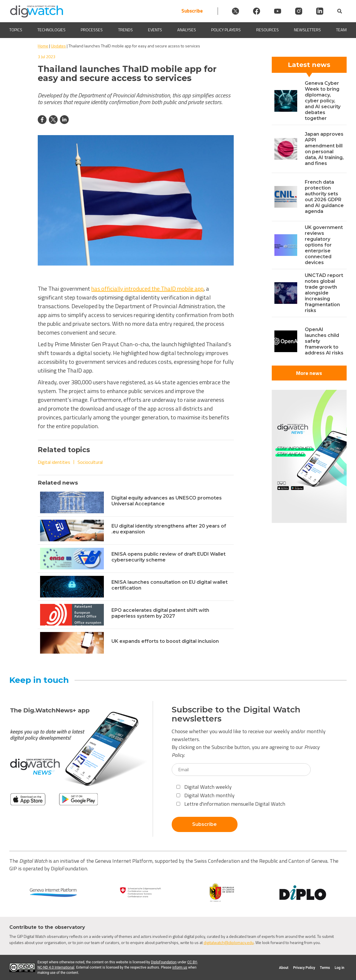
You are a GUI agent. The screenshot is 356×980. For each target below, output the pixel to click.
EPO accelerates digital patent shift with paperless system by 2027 (160, 613)
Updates (58, 46)
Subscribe (192, 11)
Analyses (187, 30)
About (284, 968)
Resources (268, 30)
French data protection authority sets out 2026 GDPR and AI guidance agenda (324, 197)
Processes (92, 30)
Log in (339, 968)
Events (155, 30)
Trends (125, 30)
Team (341, 30)
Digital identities (54, 462)
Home (43, 46)
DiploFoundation (164, 962)
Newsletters (307, 30)
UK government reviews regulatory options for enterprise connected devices (324, 245)
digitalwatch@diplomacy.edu (229, 942)
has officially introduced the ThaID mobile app (147, 289)
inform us (180, 967)
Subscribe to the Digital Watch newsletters (236, 714)
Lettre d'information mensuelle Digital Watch (231, 804)
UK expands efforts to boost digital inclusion (165, 641)
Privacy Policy (304, 968)
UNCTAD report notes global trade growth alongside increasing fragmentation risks (324, 293)
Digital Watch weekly (204, 787)
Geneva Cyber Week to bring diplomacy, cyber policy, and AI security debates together (323, 101)
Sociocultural (90, 462)
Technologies (51, 30)
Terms (325, 968)
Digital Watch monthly (205, 795)
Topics (16, 30)
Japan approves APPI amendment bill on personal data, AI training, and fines (324, 149)
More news (309, 373)
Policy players (226, 30)
